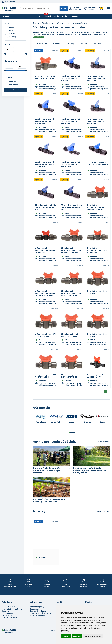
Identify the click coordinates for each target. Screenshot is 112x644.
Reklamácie (34, 617)
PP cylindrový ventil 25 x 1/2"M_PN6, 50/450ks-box (46, 212)
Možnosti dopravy (37, 615)
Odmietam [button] (77, 636)
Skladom (12, 27)
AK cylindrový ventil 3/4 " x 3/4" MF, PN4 (45, 385)
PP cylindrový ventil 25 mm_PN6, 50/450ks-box (97, 166)
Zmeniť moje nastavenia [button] (93, 636)
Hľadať (64, 9)
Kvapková (55, 23)
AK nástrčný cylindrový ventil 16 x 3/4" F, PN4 (45, 78)
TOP (41, 44)
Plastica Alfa (14, 85)
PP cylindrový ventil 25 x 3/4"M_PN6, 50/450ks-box (71, 212)
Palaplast (12, 82)
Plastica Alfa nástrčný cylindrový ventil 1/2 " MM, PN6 (70, 79)
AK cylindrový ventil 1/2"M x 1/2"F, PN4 (70, 343)
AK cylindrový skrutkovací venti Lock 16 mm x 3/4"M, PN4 (97, 212)
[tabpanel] (41, 427)
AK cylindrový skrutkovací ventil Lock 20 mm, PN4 (97, 256)
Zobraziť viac (38, 37)
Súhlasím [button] (66, 636)
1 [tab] (69, 442)
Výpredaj (35, 16)
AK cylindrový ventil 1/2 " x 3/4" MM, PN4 (45, 343)
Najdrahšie (72, 44)
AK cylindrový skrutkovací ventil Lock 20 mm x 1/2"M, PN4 (45, 300)
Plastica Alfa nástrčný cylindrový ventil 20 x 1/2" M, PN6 (45, 168)
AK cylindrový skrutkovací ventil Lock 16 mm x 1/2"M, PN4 (71, 256)
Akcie (44, 16)
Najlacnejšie (57, 44)
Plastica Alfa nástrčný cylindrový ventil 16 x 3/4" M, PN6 (45, 124)
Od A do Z (86, 44)
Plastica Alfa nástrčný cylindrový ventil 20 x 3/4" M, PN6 (70, 168)
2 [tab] (71, 442)
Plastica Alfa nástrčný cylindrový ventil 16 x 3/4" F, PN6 (96, 79)
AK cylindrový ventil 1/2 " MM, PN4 (97, 299)
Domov (36, 23)
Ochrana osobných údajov (40, 622)
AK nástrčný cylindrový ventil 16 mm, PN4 (97, 385)
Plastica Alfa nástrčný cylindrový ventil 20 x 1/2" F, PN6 (70, 124)
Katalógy (63, 16)
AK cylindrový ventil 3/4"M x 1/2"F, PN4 (70, 385)
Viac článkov (104, 450)
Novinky (53, 16)
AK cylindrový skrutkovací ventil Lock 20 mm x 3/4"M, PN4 (71, 300)
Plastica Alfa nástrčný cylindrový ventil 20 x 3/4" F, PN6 (96, 124)
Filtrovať (16, 90)
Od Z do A (99, 44)
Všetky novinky (103, 520)
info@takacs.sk (9, 2)
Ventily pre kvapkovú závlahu (74, 23)
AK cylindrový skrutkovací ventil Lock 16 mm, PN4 (45, 256)
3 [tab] (73, 442)
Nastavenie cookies (38, 624)
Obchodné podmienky (38, 620)
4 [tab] (74, 442)
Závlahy (45, 23)
